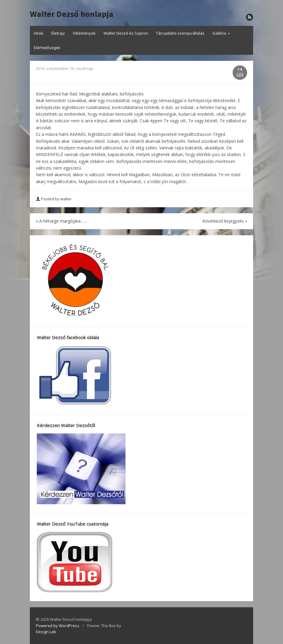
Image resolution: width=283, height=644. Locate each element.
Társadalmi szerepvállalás (180, 33)
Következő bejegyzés (225, 221)
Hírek (39, 33)
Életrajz (58, 33)
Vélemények (84, 33)
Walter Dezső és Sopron (126, 33)
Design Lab (46, 632)
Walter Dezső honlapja (72, 14)
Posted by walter (54, 199)
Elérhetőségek (47, 48)
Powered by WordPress (58, 626)
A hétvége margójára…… (62, 221)
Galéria (219, 33)
